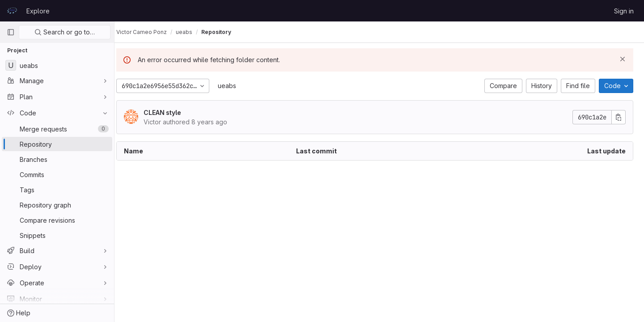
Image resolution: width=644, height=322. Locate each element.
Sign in (624, 11)
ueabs (236, 86)
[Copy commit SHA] (619, 117)
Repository (225, 32)
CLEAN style (171, 112)
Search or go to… (65, 32)
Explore (38, 11)
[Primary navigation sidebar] (11, 32)
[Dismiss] (623, 59)
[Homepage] (12, 11)
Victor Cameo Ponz (150, 32)
